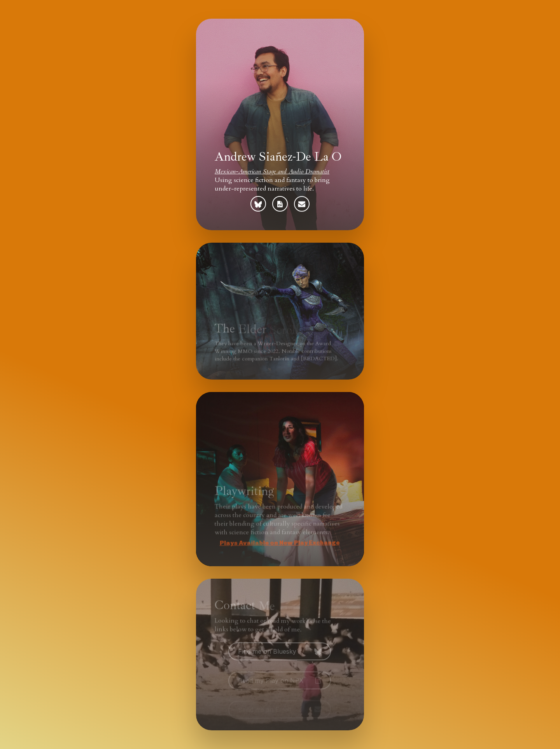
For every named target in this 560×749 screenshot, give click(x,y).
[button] (258, 204)
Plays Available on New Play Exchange (277, 543)
